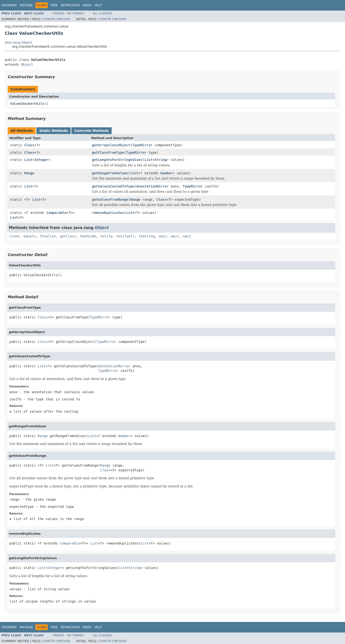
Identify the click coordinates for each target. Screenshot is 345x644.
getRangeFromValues (110, 173)
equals (30, 236)
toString (147, 236)
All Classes (102, 13)
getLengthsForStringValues (117, 160)
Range (29, 173)
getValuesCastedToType (113, 186)
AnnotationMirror (152, 186)
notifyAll (126, 236)
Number (167, 173)
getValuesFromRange (110, 199)
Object (27, 64)
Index (87, 5)
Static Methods (54, 131)
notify (106, 236)
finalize (48, 236)
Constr (49, 19)
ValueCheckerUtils (27, 104)
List (28, 160)
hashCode (88, 236)
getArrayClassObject (111, 145)
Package (26, 5)
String (161, 160)
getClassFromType (108, 152)
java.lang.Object (18, 42)
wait (163, 236)
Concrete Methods (92, 131)
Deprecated (70, 5)
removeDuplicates (108, 213)
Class (29, 145)
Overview (9, 5)
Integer (41, 160)
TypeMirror (142, 145)
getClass (68, 236)
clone (14, 236)
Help (98, 5)
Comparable (57, 213)
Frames (59, 13)
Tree (54, 5)
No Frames (76, 13)
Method (64, 19)
